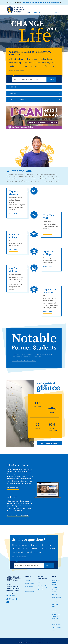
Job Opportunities (56, 627)
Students (12, 93)
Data (39, 582)
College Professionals (17, 100)
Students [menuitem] (37, 12)
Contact (54, 630)
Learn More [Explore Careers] (13, 214)
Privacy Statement (31, 640)
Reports (54, 612)
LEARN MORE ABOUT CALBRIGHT (18, 515)
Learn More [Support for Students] (48, 312)
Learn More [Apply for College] (48, 267)
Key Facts (54, 594)
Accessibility (39, 640)
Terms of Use (23, 640)
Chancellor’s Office (57, 597)
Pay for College (29, 586)
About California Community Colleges (56, 583)
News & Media (55, 609)
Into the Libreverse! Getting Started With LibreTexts (42, 2)
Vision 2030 (13, 87)
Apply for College (29, 583)
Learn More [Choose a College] (13, 250)
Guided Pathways (43, 585)
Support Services (29, 592)
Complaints (45, 640)
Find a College (28, 581)
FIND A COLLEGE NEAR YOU (48, 443)
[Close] (61, 3)
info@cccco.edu (11, 596)
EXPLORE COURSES (13, 488)
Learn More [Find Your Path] (48, 233)
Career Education (29, 589)
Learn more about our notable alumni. (24, 361)
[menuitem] (28, 12)
